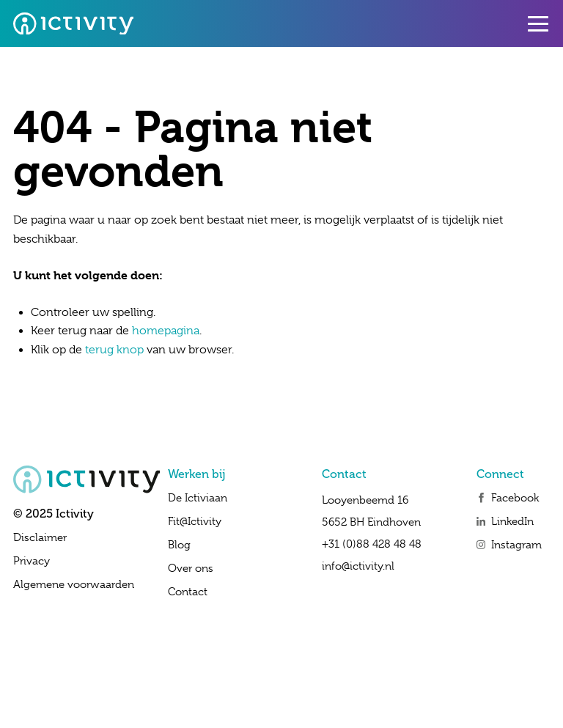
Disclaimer (40, 537)
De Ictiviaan (198, 498)
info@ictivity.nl (358, 566)
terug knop (114, 350)
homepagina (166, 331)
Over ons (191, 568)
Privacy (32, 561)
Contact (188, 592)
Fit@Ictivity (195, 521)
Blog (179, 545)
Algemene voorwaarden (74, 584)
